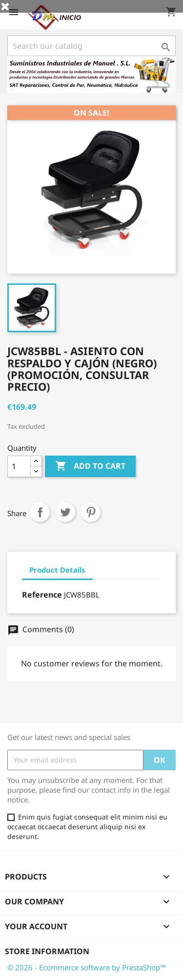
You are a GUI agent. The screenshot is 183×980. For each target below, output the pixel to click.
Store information (47, 951)
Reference (42, 595)
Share (40, 512)
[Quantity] (19, 466)
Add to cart (90, 466)
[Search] (91, 46)
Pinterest (91, 512)
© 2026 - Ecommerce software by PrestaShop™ (87, 967)
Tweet (65, 512)
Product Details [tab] (57, 570)
